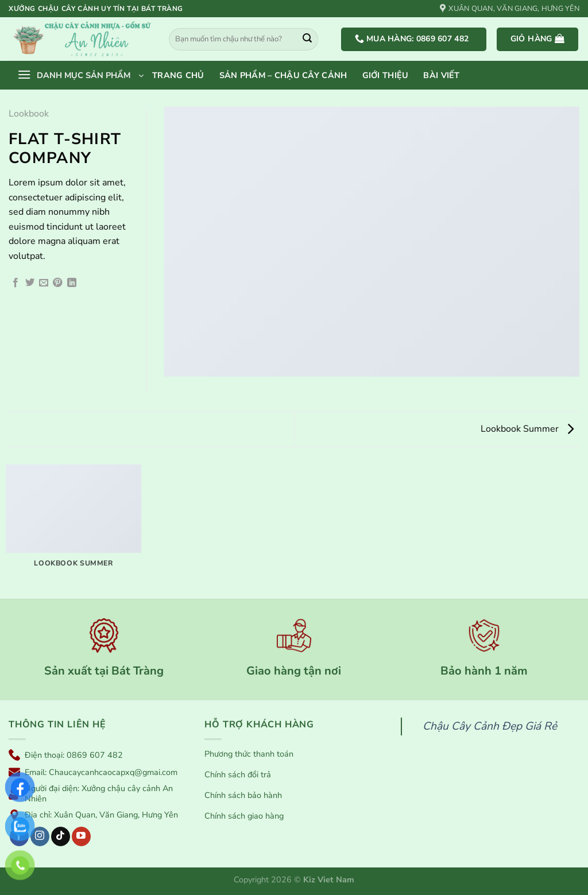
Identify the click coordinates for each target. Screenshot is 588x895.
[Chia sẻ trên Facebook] (16, 283)
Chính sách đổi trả (238, 775)
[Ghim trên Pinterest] (57, 283)
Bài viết (441, 75)
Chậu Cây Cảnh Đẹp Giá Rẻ (490, 726)
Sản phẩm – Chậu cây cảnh (283, 75)
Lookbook (29, 114)
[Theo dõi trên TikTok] (61, 836)
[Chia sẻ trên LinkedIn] (72, 283)
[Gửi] (307, 40)
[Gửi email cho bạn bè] (44, 283)
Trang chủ (178, 75)
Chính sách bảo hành (243, 795)
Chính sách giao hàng (244, 816)
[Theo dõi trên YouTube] (81, 836)
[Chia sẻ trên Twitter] (30, 283)
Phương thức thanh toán (249, 754)
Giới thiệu (386, 75)
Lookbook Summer (527, 429)
